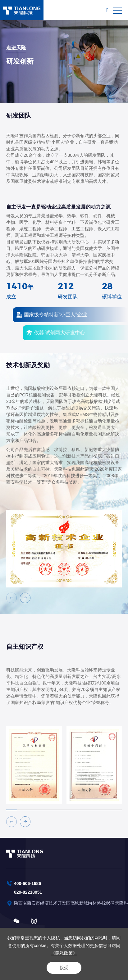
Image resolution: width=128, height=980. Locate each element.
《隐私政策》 (64, 953)
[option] (64, 560)
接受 (64, 968)
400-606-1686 (27, 883)
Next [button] (125, 560)
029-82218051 (28, 892)
